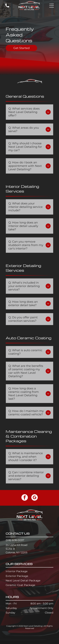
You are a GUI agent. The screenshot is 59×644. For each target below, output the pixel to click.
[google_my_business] (35, 498)
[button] (52, 6)
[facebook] (25, 498)
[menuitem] (29, 571)
